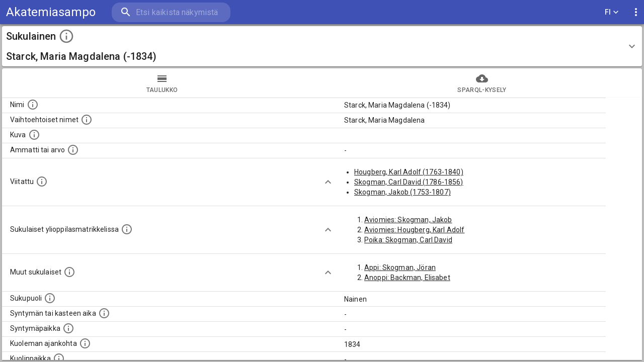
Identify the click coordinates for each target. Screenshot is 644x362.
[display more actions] (636, 12)
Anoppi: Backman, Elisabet (407, 278)
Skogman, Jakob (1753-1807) (403, 192)
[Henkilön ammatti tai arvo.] (73, 150)
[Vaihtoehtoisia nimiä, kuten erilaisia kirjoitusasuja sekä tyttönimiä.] (87, 120)
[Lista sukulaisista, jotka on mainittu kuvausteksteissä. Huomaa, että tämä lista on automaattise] (69, 272)
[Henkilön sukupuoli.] (50, 298)
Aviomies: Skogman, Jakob (408, 220)
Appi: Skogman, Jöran (400, 267)
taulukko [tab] (162, 83)
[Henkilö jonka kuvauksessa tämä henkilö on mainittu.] (42, 182)
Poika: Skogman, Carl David (408, 240)
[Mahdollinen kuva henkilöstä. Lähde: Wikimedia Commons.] (34, 135)
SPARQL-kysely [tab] (482, 83)
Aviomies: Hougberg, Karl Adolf (415, 230)
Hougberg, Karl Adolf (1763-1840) (409, 172)
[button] (322, 46)
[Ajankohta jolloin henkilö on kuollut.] (85, 343)
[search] (171, 12)
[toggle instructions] (66, 36)
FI (612, 12)
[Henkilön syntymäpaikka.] (68, 328)
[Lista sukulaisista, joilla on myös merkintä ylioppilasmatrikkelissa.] (127, 229)
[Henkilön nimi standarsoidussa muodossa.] (33, 105)
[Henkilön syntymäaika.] (104, 313)
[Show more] (328, 182)
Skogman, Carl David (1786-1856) (409, 182)
